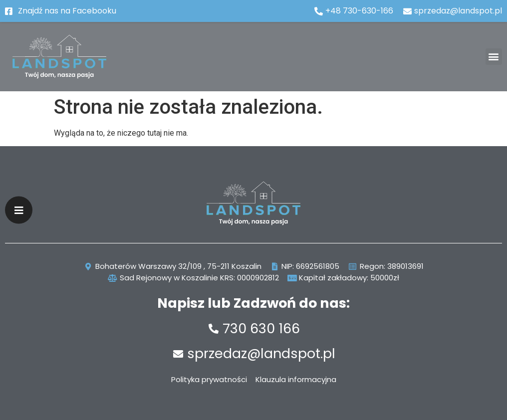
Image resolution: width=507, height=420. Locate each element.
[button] (494, 57)
